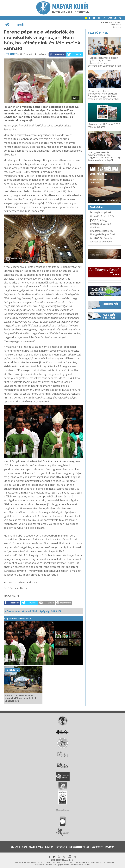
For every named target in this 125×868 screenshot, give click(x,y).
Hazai (24, 847)
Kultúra (110, 847)
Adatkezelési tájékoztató (81, 865)
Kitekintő (11, 54)
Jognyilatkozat (64, 865)
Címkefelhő (96, 207)
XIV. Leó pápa (102, 218)
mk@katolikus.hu (86, 862)
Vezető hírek (98, 33)
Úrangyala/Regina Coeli (102, 234)
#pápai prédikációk (51, 611)
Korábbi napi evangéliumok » (107, 200)
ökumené (96, 238)
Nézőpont (97, 847)
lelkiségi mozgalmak (101, 212)
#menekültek (30, 611)
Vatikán (107, 224)
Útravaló (95, 216)
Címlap (15, 847)
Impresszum (40, 865)
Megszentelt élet (79, 847)
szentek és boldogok (101, 242)
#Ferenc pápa (13, 611)
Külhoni (50, 847)
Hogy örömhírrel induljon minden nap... (104, 175)
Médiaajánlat (51, 865)
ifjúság (103, 220)
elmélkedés (96, 224)
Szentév (108, 238)
